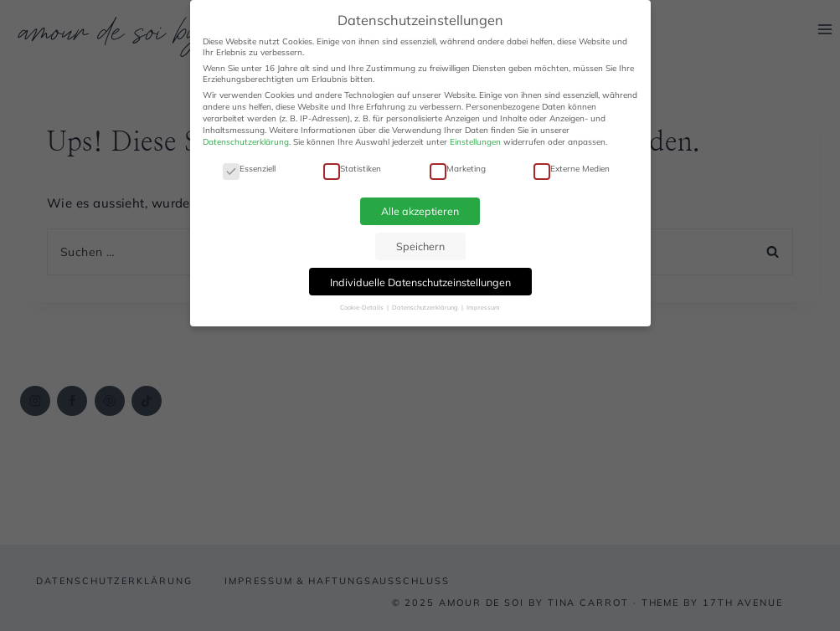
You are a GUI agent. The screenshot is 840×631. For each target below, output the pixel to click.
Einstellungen (475, 142)
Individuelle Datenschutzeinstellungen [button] (420, 282)
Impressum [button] (483, 307)
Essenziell (249, 169)
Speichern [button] (420, 246)
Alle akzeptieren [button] (420, 211)
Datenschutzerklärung (246, 142)
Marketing (458, 169)
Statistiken (352, 169)
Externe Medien (572, 169)
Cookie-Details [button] (363, 307)
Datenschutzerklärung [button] (426, 307)
